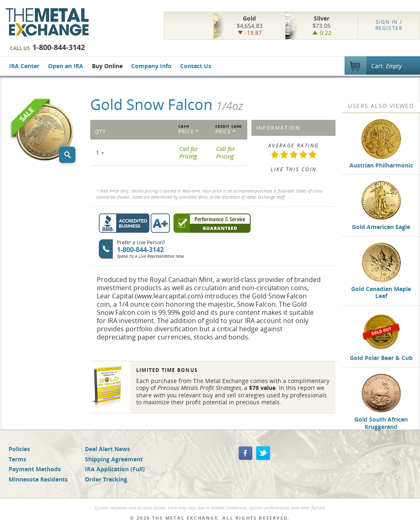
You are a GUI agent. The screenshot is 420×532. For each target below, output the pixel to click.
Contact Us (196, 66)
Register (389, 25)
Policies (19, 449)
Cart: (386, 66)
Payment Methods (35, 469)
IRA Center (24, 66)
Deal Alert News (107, 449)
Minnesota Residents (38, 479)
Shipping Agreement (114, 459)
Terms (17, 459)
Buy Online (107, 66)
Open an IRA (66, 66)
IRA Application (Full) (115, 469)
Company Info (151, 66)
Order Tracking (106, 479)
